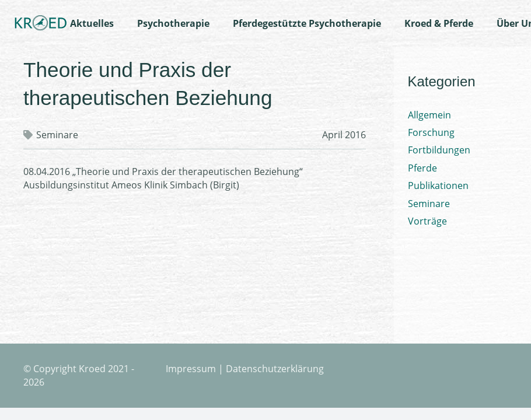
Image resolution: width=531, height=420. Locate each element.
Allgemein (429, 115)
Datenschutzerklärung (275, 369)
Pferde (422, 168)
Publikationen (438, 185)
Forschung (431, 132)
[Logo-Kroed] (41, 23)
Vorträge (427, 221)
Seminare (57, 135)
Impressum (191, 369)
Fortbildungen (439, 150)
